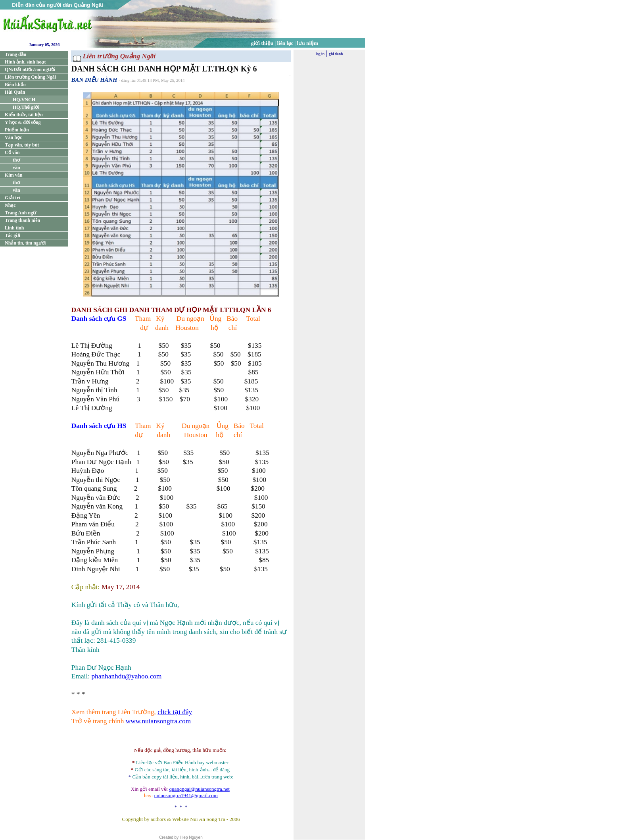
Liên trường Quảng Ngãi (30, 77)
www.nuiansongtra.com (158, 721)
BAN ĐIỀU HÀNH (94, 80)
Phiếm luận (17, 130)
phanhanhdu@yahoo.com (126, 676)
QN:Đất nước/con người (30, 69)
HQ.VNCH (24, 100)
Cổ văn (12, 152)
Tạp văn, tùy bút (22, 145)
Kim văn (13, 175)
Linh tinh (14, 228)
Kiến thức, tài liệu (24, 115)
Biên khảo (15, 85)
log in (320, 54)
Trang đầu (15, 54)
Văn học (13, 137)
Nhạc (10, 205)
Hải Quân (15, 92)
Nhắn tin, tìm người (25, 243)
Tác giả (12, 235)
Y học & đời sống (23, 122)
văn (16, 168)
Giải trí (12, 198)
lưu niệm (308, 43)
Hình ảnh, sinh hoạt (25, 62)
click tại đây (175, 712)
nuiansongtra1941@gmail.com (186, 795)
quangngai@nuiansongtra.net (199, 789)
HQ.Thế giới (26, 107)
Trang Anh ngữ (20, 213)
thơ (16, 160)
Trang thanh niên (22, 220)
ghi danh (336, 54)
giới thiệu (262, 43)
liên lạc (285, 43)
